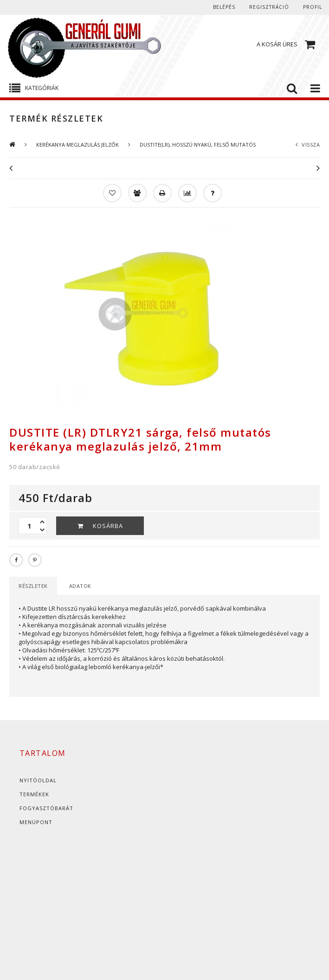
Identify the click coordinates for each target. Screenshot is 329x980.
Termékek (34, 794)
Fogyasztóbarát (46, 808)
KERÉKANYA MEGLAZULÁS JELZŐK (77, 145)
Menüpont (36, 822)
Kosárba (108, 526)
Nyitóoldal (38, 780)
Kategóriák (42, 88)
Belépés (224, 7)
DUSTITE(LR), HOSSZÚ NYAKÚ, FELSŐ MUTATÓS (198, 145)
